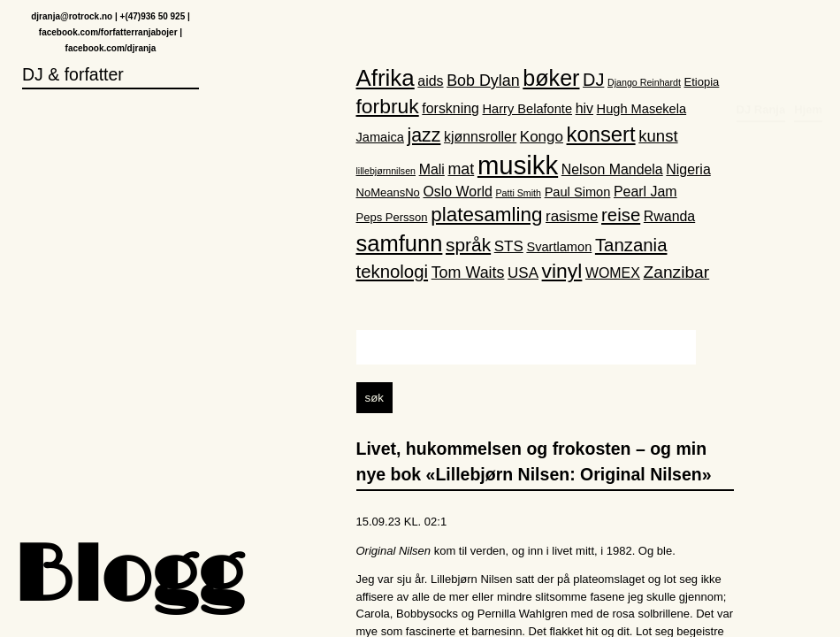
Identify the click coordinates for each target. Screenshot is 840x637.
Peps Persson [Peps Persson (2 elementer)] (392, 217)
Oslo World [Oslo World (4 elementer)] (457, 192)
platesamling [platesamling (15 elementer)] (486, 215)
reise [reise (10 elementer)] (621, 215)
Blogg (128, 578)
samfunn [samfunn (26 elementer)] (400, 243)
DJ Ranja (761, 31)
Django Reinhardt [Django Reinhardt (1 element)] (644, 82)
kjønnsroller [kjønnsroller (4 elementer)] (480, 137)
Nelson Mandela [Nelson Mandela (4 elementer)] (612, 169)
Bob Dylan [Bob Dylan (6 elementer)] (483, 81)
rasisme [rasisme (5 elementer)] (572, 216)
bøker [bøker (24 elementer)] (551, 78)
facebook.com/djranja (111, 48)
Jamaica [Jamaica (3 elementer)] (380, 137)
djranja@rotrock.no (72, 16)
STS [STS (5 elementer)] (509, 246)
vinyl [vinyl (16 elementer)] (562, 272)
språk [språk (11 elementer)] (468, 245)
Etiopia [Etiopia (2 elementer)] (702, 82)
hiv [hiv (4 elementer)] (584, 108)
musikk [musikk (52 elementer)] (518, 165)
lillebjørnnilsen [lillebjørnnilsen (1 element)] (386, 171)
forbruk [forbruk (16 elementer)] (388, 106)
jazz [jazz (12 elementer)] (424, 135)
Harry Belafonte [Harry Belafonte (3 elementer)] (528, 109)
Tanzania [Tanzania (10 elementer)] (631, 245)
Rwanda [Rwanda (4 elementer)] (669, 216)
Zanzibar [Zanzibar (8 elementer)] (676, 273)
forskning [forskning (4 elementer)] (451, 108)
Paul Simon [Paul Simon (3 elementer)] (578, 193)
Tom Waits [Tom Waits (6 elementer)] (468, 273)
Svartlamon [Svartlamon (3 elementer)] (559, 247)
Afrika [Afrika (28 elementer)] (386, 78)
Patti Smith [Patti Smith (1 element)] (518, 194)
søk (374, 398)
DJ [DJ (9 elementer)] (593, 80)
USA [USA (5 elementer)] (523, 274)
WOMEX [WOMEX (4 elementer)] (613, 274)
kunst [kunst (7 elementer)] (658, 136)
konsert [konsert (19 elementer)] (601, 134)
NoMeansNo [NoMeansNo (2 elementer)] (388, 193)
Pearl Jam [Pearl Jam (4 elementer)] (645, 192)
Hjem (808, 31)
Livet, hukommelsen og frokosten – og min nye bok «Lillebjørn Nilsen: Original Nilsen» (534, 461)
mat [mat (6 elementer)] (461, 169)
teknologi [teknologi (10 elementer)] (393, 272)
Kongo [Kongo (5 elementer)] (542, 137)
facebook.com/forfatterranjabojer (108, 32)
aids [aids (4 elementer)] (430, 81)
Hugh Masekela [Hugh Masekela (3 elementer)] (642, 109)
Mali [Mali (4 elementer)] (432, 169)
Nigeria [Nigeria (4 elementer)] (688, 169)
